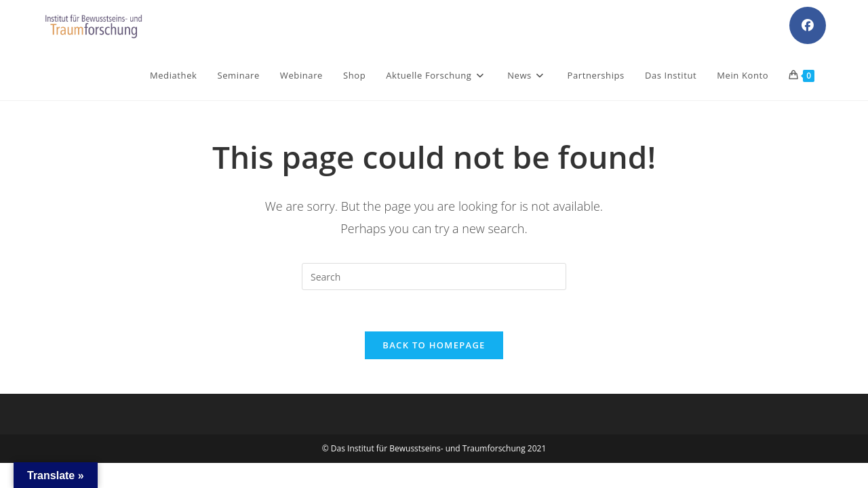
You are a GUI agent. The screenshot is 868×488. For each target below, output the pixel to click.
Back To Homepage (434, 345)
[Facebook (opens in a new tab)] (808, 25)
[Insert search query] (434, 277)
